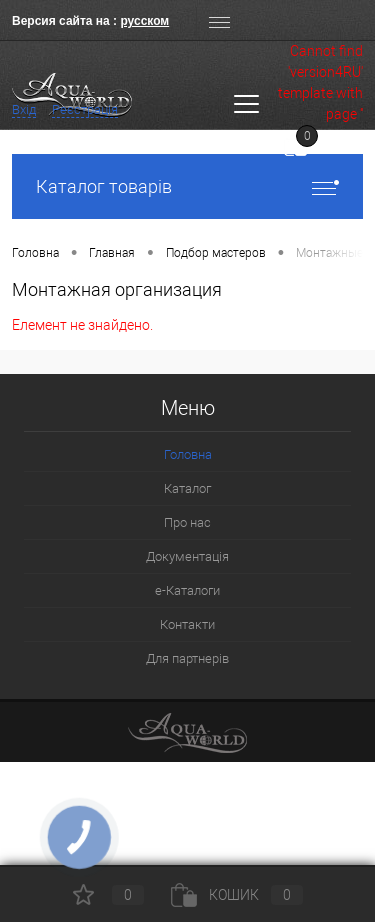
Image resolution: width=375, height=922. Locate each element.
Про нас (187, 522)
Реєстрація (85, 109)
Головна (188, 454)
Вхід (24, 109)
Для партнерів (187, 658)
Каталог (187, 488)
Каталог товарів (187, 186)
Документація (187, 556)
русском (144, 21)
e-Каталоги (187, 590)
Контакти (187, 624)
